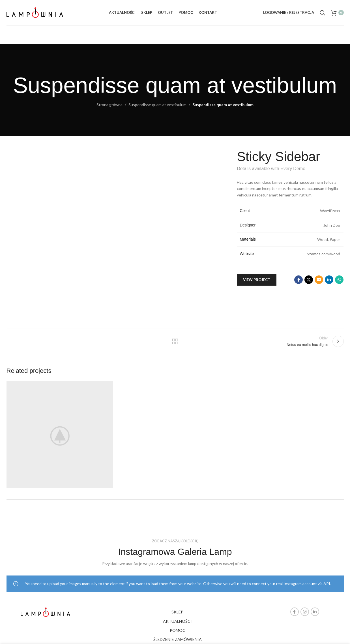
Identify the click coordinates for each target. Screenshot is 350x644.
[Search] (323, 13)
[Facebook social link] (299, 280)
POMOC (178, 630)
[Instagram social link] (305, 612)
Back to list (175, 341)
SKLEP (177, 612)
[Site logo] (35, 12)
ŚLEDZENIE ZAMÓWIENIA (178, 639)
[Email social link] (319, 280)
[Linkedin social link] (329, 280)
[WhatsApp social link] (339, 280)
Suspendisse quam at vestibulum (157, 105)
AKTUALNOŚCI (177, 621)
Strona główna (109, 105)
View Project (257, 280)
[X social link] (309, 280)
